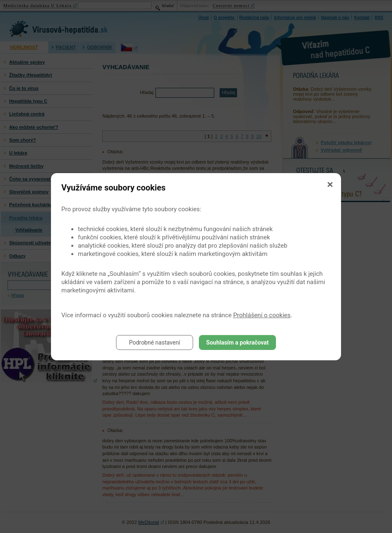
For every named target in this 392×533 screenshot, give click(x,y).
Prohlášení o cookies (262, 315)
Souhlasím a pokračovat (238, 342)
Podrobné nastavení (155, 342)
